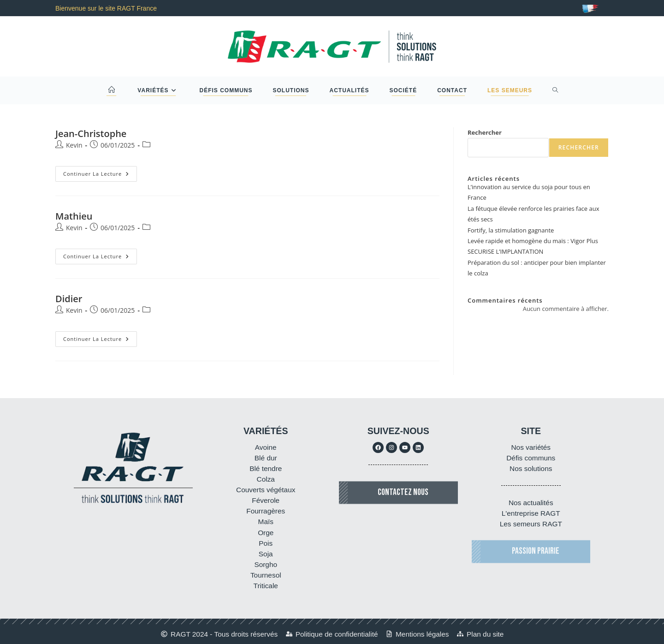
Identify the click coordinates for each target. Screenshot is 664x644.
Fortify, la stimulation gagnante (511, 230)
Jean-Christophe (91, 134)
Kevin (74, 145)
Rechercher (485, 132)
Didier (69, 299)
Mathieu (74, 216)
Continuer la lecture (100, 172)
